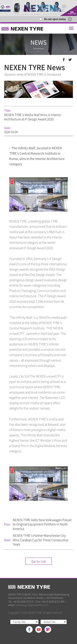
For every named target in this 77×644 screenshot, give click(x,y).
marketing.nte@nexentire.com (32, 605)
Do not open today (55, 19)
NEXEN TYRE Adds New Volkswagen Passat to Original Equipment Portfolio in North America (42, 524)
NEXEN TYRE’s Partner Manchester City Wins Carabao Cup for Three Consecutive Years (40, 540)
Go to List (39, 561)
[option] (38, 8)
